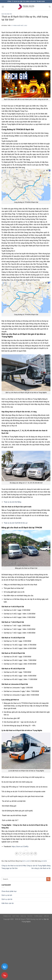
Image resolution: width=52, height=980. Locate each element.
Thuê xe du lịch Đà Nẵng (12, 502)
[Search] (50, 7)
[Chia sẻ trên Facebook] (20, 854)
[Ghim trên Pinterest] (32, 854)
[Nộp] (48, 879)
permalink (44, 861)
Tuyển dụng (38, 916)
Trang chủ (7, 916)
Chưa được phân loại (9, 891)
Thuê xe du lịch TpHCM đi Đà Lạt (16, 523)
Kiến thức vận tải (8, 903)
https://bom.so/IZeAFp (20, 847)
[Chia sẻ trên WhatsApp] (17, 854)
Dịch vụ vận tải (7, 14)
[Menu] (3, 7)
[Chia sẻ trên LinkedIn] (35, 854)
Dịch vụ (23, 916)
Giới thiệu (16, 916)
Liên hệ (46, 916)
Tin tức (30, 916)
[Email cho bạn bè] (28, 854)
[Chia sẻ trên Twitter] (24, 854)
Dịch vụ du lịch (7, 895)
